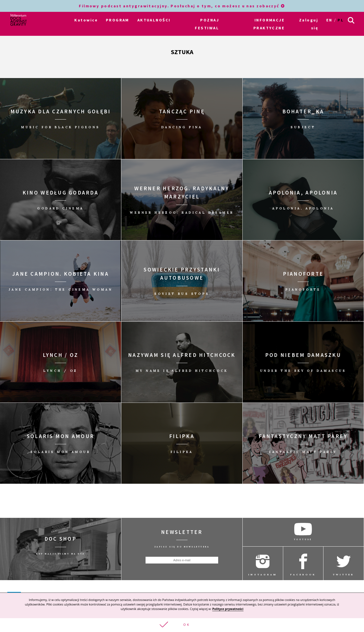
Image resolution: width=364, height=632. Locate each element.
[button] (182, 625)
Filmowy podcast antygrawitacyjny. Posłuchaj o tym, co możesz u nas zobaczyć (182, 6)
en (329, 20)
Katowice (86, 20)
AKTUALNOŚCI (154, 20)
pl (341, 20)
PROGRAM (118, 20)
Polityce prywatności (228, 609)
